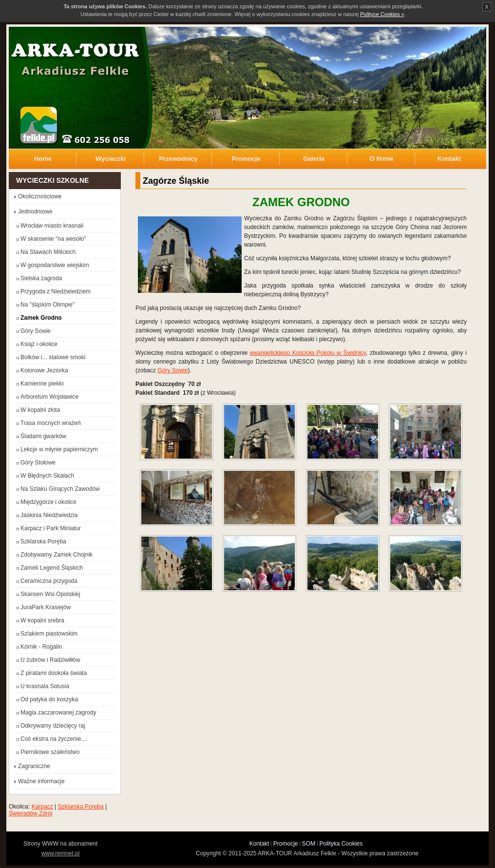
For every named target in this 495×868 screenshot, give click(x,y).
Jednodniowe (35, 212)
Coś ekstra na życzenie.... (54, 739)
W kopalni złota (40, 410)
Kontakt (449, 159)
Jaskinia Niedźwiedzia (49, 515)
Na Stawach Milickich (48, 252)
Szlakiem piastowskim (49, 634)
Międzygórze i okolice (48, 502)
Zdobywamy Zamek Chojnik (57, 555)
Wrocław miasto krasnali (52, 226)
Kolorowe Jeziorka (44, 370)
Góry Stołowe (38, 463)
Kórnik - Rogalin (41, 647)
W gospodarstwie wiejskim (55, 265)
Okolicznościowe (40, 196)
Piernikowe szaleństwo (50, 752)
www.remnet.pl (61, 853)
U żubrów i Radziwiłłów (50, 660)
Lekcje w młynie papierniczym (59, 449)
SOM (309, 844)
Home (43, 159)
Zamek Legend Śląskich (52, 568)
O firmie (381, 159)
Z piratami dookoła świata (54, 673)
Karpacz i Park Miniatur (51, 528)
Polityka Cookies (341, 844)
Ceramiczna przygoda (49, 581)
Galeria (314, 159)
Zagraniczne (34, 766)
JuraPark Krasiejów (46, 607)
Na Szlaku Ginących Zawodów (60, 489)
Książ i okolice (39, 344)
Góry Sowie (172, 370)
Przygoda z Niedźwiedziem (56, 291)
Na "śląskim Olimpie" (48, 305)
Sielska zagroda (41, 278)
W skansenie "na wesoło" (53, 239)
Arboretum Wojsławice (49, 397)
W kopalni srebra (42, 620)
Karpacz (42, 807)
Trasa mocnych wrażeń (51, 423)
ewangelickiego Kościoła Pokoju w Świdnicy (308, 353)
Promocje (246, 159)
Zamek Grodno (41, 318)
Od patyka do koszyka (49, 699)
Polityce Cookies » (382, 14)
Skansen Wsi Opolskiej (50, 594)
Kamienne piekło (42, 384)
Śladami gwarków (43, 436)
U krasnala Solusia (45, 686)
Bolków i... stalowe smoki (53, 357)
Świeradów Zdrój (30, 813)
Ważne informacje (41, 781)
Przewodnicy (178, 159)
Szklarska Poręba (43, 541)
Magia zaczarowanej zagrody (58, 713)
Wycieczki (111, 159)
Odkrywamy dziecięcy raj (53, 726)
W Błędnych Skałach (47, 476)
